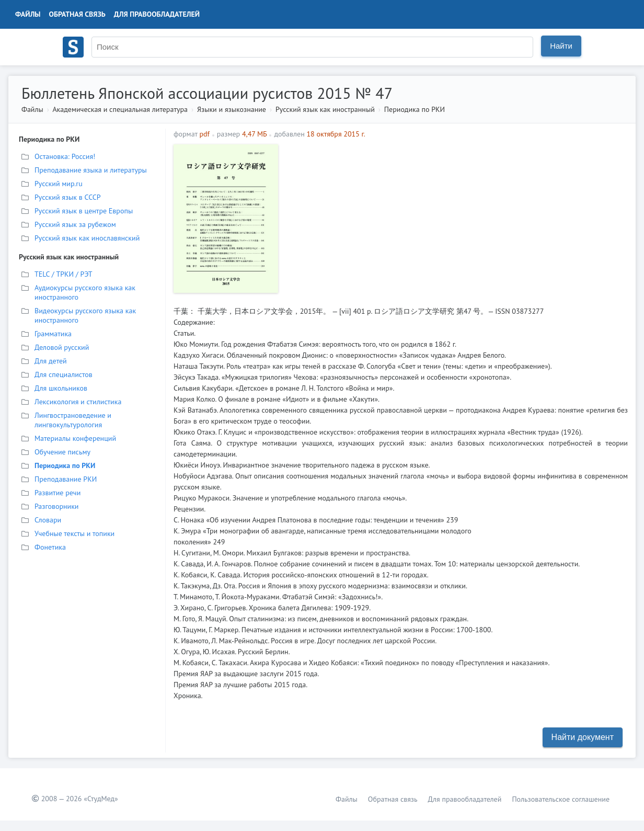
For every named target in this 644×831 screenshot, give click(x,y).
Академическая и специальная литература (120, 109)
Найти (561, 46)
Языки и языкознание (232, 109)
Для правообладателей (157, 14)
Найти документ (583, 737)
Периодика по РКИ (415, 109)
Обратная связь (77, 14)
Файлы (28, 14)
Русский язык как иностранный (325, 109)
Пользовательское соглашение (561, 799)
